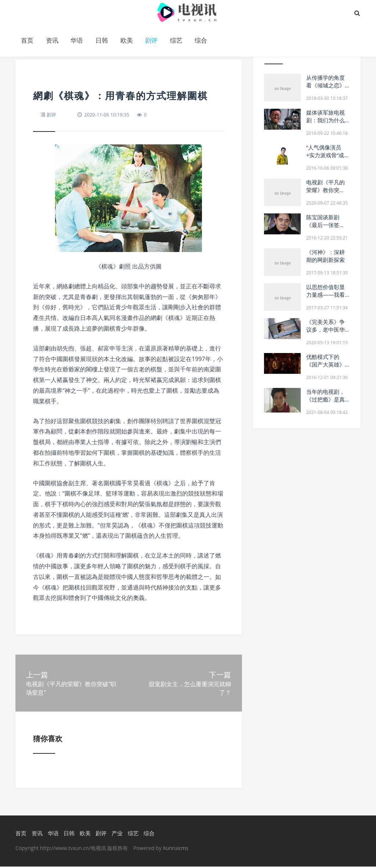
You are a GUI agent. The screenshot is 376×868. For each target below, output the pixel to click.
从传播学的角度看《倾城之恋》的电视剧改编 (326, 85)
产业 (117, 834)
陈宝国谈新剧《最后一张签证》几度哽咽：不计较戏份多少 (326, 229)
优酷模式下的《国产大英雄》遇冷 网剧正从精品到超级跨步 (326, 368)
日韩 (102, 40)
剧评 (151, 40)
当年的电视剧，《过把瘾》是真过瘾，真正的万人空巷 (326, 403)
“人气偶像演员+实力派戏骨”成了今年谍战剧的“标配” (325, 159)
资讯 (52, 40)
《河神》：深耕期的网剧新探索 (326, 256)
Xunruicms (176, 849)
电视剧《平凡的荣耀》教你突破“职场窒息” (326, 190)
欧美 (127, 40)
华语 (77, 40)
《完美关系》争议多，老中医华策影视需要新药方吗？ (326, 333)
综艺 (176, 40)
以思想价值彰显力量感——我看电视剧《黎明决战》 (326, 298)
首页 (27, 40)
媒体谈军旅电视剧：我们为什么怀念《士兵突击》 (326, 124)
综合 (201, 40)
